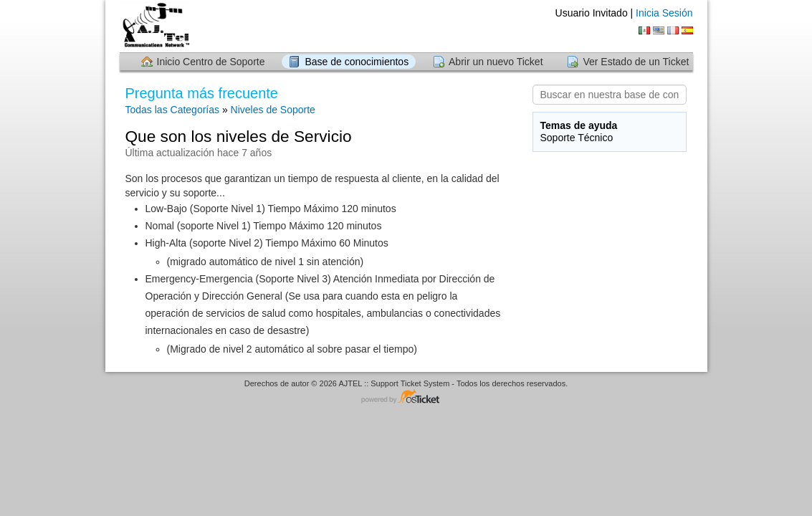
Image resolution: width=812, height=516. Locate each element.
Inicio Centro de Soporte (211, 62)
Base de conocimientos (357, 62)
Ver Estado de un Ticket (636, 62)
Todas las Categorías (173, 110)
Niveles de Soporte (273, 110)
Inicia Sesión (664, 13)
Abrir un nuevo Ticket (496, 62)
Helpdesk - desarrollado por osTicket (406, 397)
